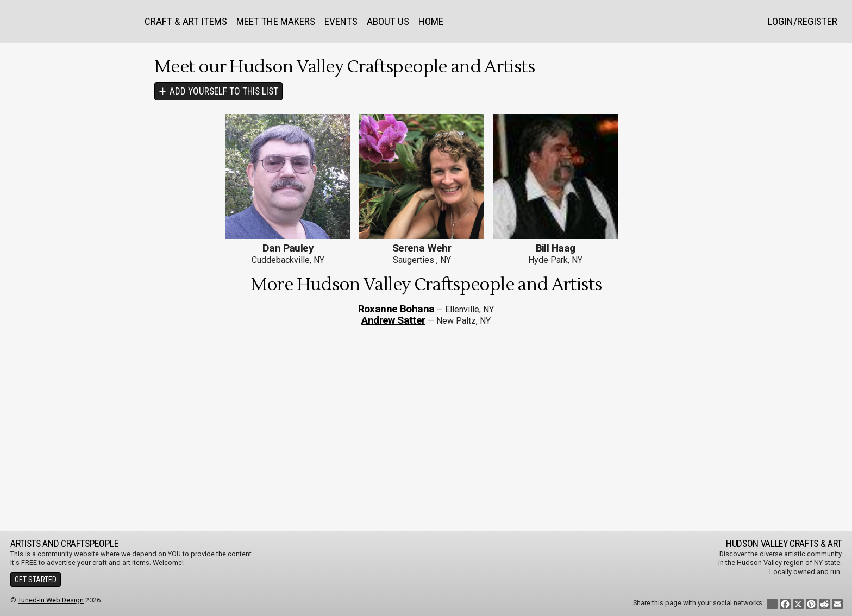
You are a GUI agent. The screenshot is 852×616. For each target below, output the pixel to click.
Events (341, 21)
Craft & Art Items (186, 21)
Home (431, 21)
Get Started (36, 580)
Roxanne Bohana (396, 309)
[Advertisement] (426, 429)
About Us (388, 21)
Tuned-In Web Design (51, 600)
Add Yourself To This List (224, 91)
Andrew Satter (393, 320)
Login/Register (803, 21)
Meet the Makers (276, 21)
